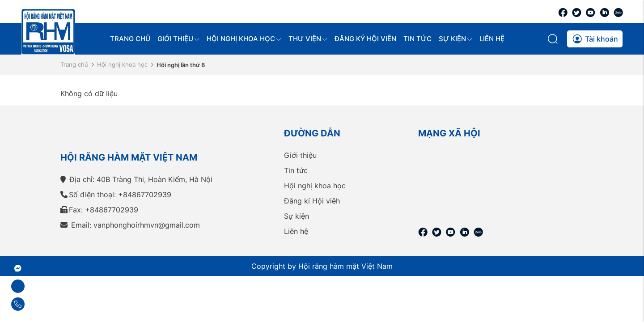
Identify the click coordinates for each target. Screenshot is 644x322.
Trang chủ (130, 39)
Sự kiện (455, 39)
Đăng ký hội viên (365, 39)
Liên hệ (492, 39)
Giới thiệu (178, 39)
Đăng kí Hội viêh (312, 201)
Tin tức (417, 39)
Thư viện (308, 39)
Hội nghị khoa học (244, 39)
